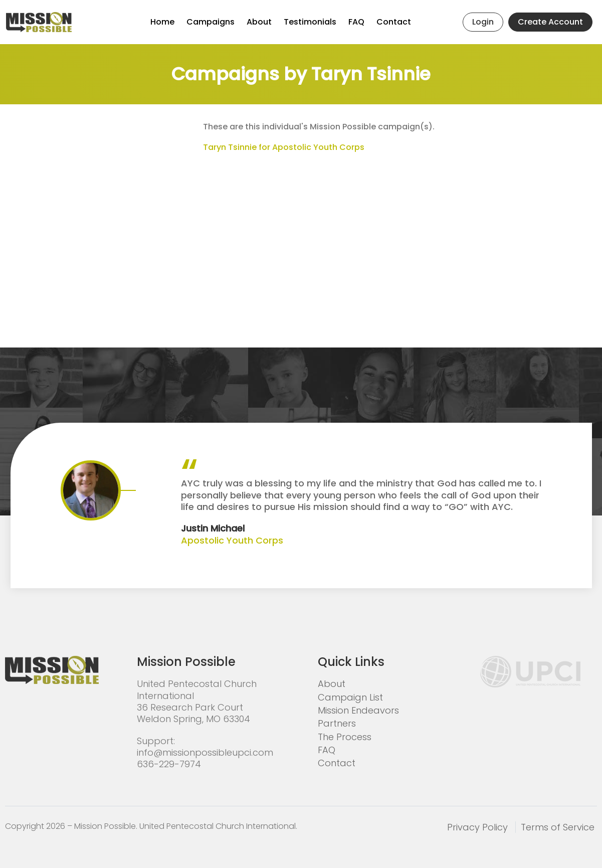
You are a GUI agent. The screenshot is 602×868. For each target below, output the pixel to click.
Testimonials (310, 22)
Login (483, 22)
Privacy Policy (477, 827)
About (259, 22)
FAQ (356, 22)
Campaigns (211, 22)
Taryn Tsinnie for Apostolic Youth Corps (284, 147)
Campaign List (350, 697)
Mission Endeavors (358, 710)
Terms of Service (558, 827)
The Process (345, 737)
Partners (337, 723)
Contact (394, 22)
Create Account (550, 22)
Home (162, 22)
